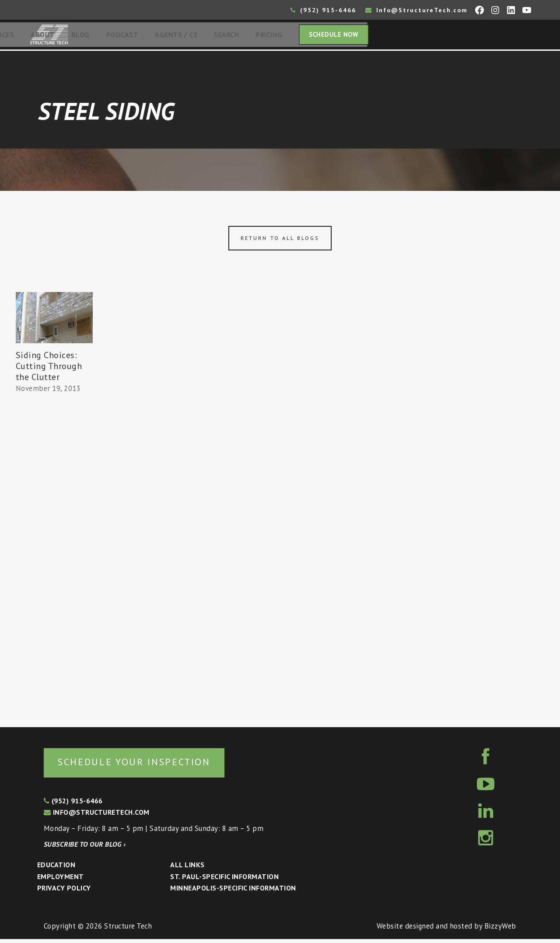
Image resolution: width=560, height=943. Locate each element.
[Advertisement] (54, 559)
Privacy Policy (64, 892)
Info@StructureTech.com (416, 10)
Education (56, 869)
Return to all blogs (280, 241)
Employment (61, 880)
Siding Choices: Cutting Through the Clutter (49, 369)
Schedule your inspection (147, 765)
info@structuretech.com (97, 816)
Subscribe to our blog (85, 848)
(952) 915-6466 (323, 10)
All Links (187, 869)
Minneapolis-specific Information (233, 892)
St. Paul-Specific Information (224, 880)
